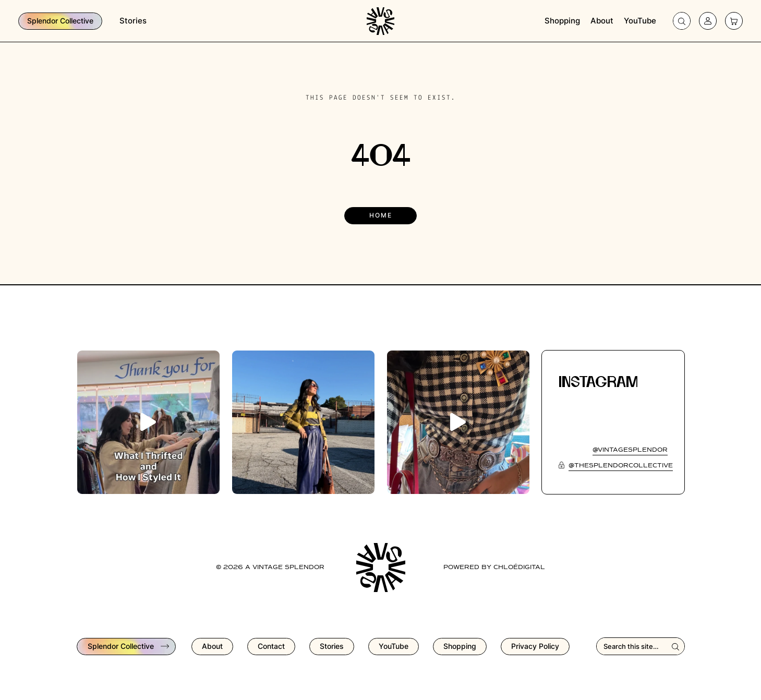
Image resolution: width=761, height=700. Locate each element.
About (602, 21)
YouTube (640, 21)
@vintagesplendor (630, 450)
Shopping (562, 21)
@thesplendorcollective (621, 466)
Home (381, 215)
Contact (271, 646)
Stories (133, 21)
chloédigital (519, 568)
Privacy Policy (535, 646)
